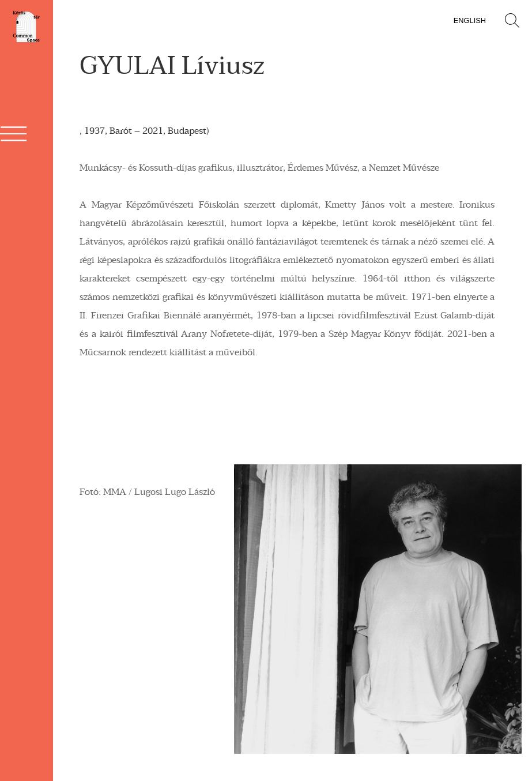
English (470, 20)
